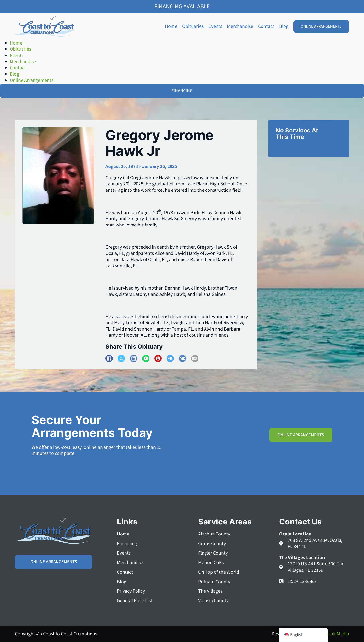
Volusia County (213, 601)
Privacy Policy (131, 591)
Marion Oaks (211, 563)
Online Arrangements (321, 26)
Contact (266, 26)
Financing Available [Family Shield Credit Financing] (182, 6)
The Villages (210, 591)
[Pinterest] (158, 358)
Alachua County (214, 534)
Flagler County (213, 553)
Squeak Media (335, 634)
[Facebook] (109, 358)
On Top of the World (219, 572)
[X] (121, 358)
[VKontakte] (182, 358)
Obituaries (193, 26)
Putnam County (214, 582)
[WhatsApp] (146, 358)
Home (171, 26)
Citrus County (212, 544)
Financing (127, 544)
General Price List (135, 601)
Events (215, 26)
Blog (284, 26)
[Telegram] (170, 358)
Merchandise (240, 26)
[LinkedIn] (134, 358)
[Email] (195, 358)
